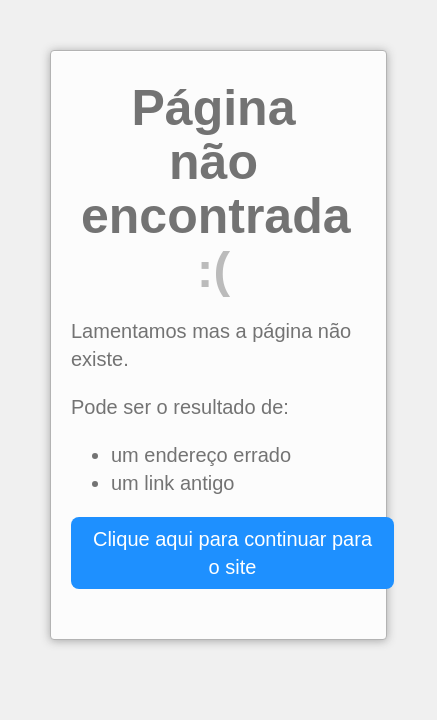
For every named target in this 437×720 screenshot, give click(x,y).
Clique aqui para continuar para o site (232, 553)
